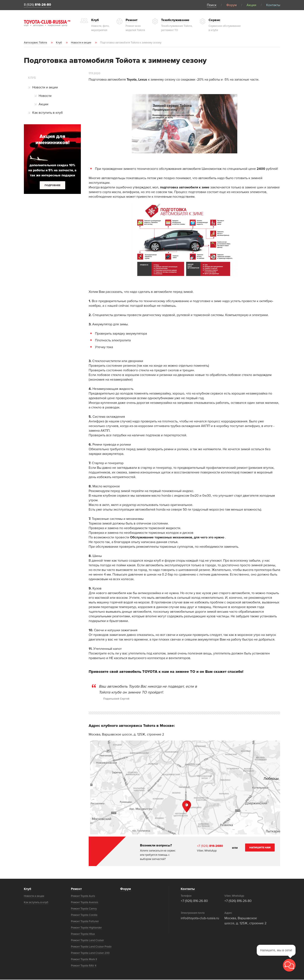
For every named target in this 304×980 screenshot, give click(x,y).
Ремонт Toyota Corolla (84, 915)
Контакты (273, 5)
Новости (45, 96)
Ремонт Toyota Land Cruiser (87, 941)
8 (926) (39, 5)
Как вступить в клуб (47, 113)
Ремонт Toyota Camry (84, 909)
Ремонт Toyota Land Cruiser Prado (91, 947)
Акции (251, 5)
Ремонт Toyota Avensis (85, 903)
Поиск (212, 5)
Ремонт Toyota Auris (83, 896)
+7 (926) (211, 846)
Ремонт (77, 889)
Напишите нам (260, 848)
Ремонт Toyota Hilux (83, 934)
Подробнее (52, 186)
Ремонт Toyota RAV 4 (84, 966)
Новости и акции (45, 88)
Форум (231, 5)
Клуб (28, 889)
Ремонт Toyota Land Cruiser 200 (90, 953)
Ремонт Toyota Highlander (86, 928)
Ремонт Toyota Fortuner (85, 922)
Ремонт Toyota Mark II (84, 960)
